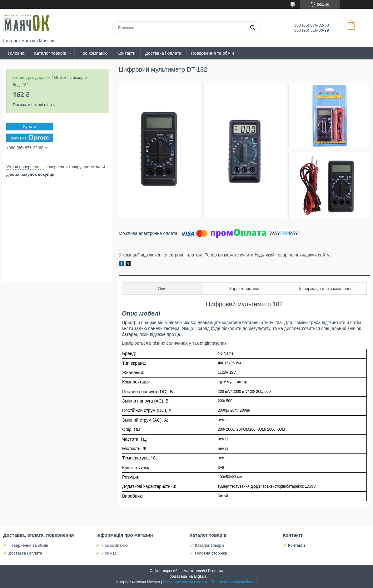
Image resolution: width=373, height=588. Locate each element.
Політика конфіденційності (234, 582)
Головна (16, 53)
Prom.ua (216, 571)
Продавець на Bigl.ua (186, 576)
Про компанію (93, 53)
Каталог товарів (50, 53)
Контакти (126, 53)
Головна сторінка (211, 553)
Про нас (109, 553)
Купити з (30, 138)
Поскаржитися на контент (185, 582)
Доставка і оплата (163, 53)
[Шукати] (252, 28)
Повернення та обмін (213, 53)
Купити (30, 127)
